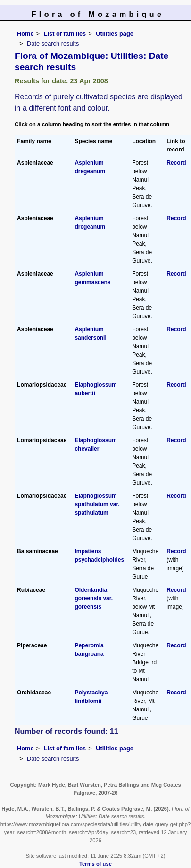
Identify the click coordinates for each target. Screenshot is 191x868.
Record (176, 163)
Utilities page (115, 34)
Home (25, 34)
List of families (65, 34)
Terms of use (95, 864)
